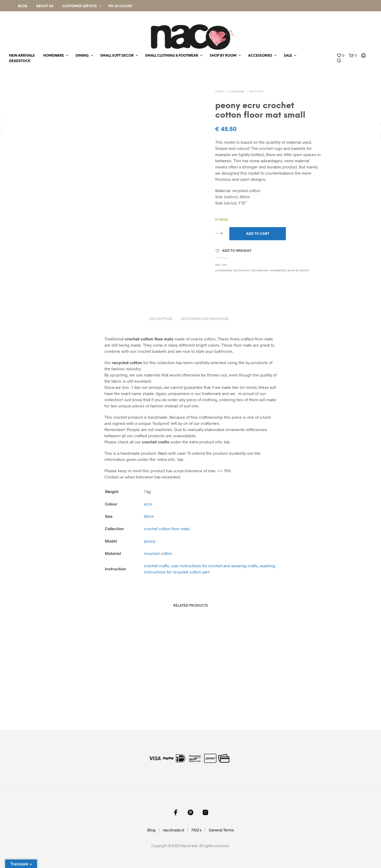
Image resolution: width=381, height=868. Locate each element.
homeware (54, 56)
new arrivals (22, 56)
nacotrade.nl (174, 830)
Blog (23, 6)
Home (219, 92)
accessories (260, 56)
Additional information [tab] (205, 319)
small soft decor (117, 56)
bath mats (257, 92)
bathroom (260, 271)
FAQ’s (197, 830)
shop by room (223, 56)
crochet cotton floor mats (167, 528)
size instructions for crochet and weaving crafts (215, 566)
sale (288, 56)
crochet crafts (157, 566)
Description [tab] (161, 319)
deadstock (20, 61)
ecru (148, 504)
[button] (340, 56)
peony (150, 541)
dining (82, 56)
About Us (45, 6)
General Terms (221, 830)
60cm (149, 516)
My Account (120, 6)
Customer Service (79, 6)
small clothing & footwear (172, 56)
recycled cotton (158, 553)
